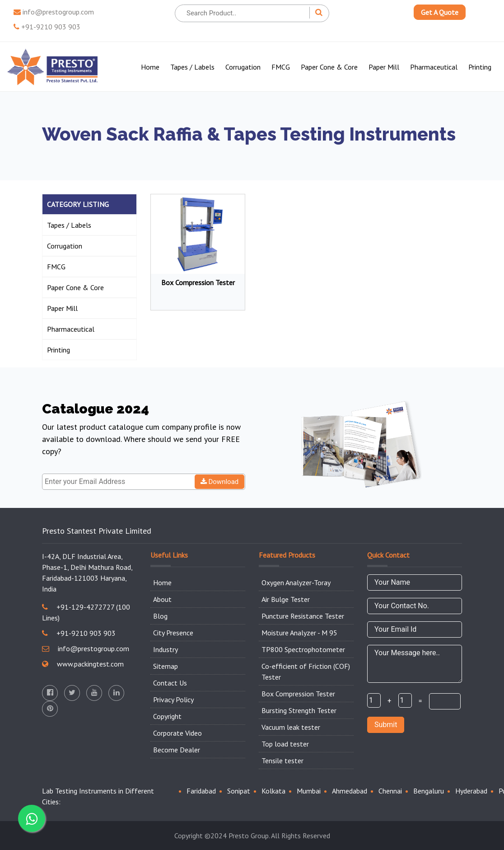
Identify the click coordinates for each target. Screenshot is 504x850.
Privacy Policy (173, 700)
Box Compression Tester (298, 694)
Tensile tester (282, 761)
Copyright (167, 716)
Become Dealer (177, 750)
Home (150, 67)
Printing (480, 67)
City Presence (173, 633)
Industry (166, 649)
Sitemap (166, 666)
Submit (386, 725)
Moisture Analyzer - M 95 (299, 633)
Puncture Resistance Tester (303, 616)
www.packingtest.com (83, 664)
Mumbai (309, 791)
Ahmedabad (350, 791)
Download (220, 482)
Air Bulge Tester (286, 599)
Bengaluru (429, 791)
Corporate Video (177, 733)
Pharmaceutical (434, 67)
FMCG (281, 67)
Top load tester (285, 744)
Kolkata (273, 791)
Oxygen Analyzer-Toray (296, 582)
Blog (160, 616)
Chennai (390, 791)
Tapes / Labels (192, 67)
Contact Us (170, 683)
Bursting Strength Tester (299, 710)
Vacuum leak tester (291, 727)
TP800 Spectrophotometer (303, 649)
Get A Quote (440, 12)
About (162, 599)
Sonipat (239, 791)
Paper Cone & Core (329, 67)
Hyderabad (471, 791)
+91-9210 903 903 (47, 27)
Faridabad (201, 791)
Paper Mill (384, 67)
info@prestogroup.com (54, 12)
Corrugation (243, 67)
